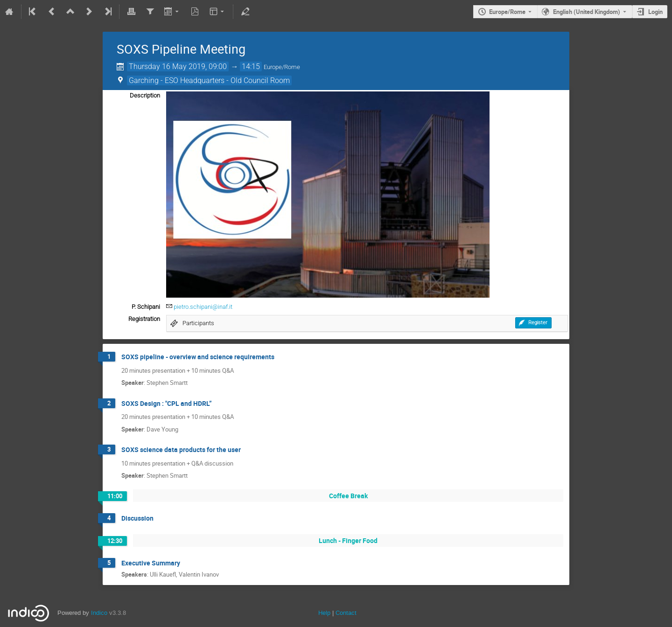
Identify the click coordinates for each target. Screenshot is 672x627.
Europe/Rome (507, 12)
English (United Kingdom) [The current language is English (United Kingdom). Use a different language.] (587, 12)
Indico (99, 613)
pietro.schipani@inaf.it (203, 307)
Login (655, 12)
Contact (346, 613)
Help (324, 613)
